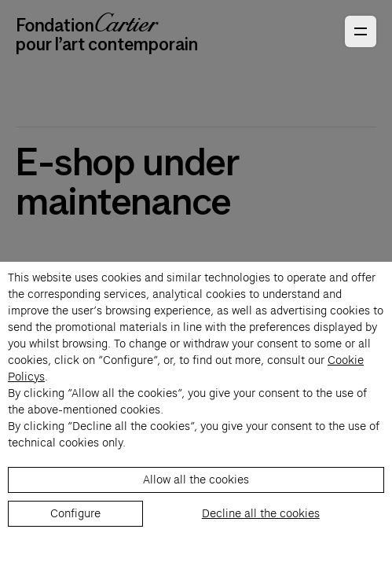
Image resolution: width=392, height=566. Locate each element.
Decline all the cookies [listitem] (261, 513)
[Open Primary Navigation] (361, 31)
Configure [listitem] (75, 513)
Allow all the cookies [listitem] (196, 480)
